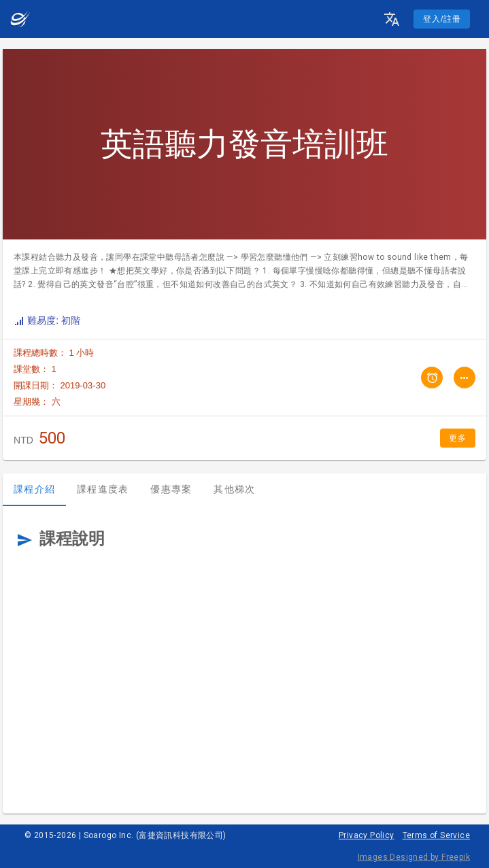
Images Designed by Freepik (414, 857)
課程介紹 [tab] (34, 489)
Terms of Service (436, 835)
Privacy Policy (367, 835)
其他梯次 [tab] (234, 489)
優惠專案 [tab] (171, 489)
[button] (392, 19)
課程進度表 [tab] (103, 489)
